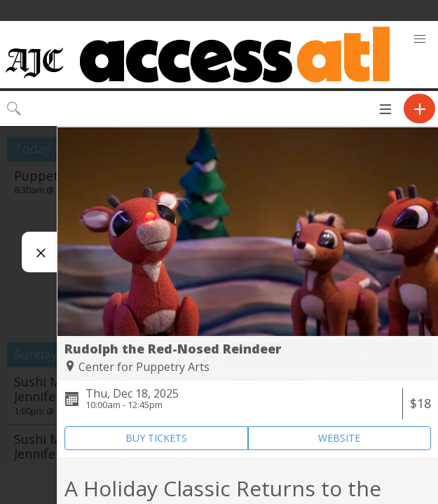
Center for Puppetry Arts (144, 367)
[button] (420, 39)
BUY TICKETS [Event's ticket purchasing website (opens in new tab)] (156, 438)
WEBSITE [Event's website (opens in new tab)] (339, 438)
